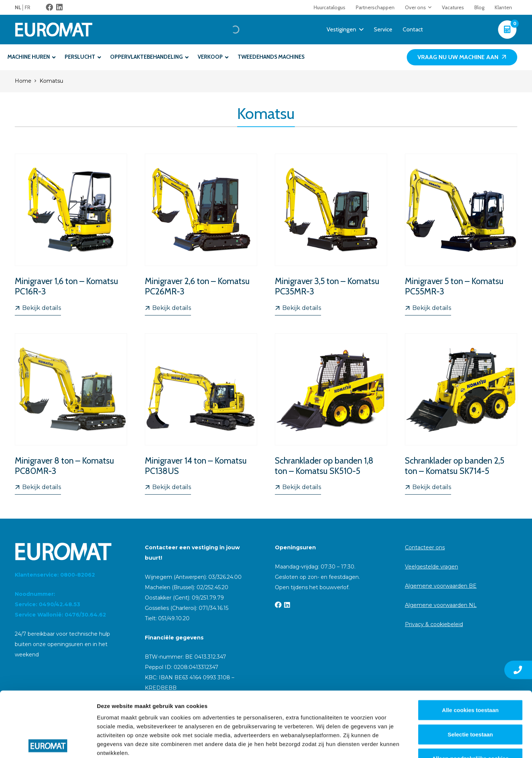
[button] (429, 7)
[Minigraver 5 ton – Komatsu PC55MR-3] (461, 235)
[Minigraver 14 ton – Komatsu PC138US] (201, 414)
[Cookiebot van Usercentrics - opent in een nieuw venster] (48, 744)
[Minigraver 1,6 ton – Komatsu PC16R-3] (71, 235)
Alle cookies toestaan (470, 645)
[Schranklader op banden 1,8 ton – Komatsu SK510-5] (331, 414)
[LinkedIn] (59, 7)
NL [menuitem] (18, 7)
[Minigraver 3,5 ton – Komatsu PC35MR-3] (331, 235)
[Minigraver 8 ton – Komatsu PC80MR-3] (71, 414)
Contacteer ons (425, 547)
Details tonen (399, 743)
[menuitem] (20, 7)
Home (23, 81)
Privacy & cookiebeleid (434, 624)
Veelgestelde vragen (432, 567)
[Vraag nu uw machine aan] (462, 57)
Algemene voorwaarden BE (441, 586)
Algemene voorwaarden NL (441, 605)
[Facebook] (50, 7)
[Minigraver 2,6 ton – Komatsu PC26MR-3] (201, 235)
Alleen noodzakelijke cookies (470, 694)
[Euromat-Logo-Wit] (54, 30)
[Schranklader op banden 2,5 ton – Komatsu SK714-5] (461, 414)
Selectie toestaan (470, 669)
